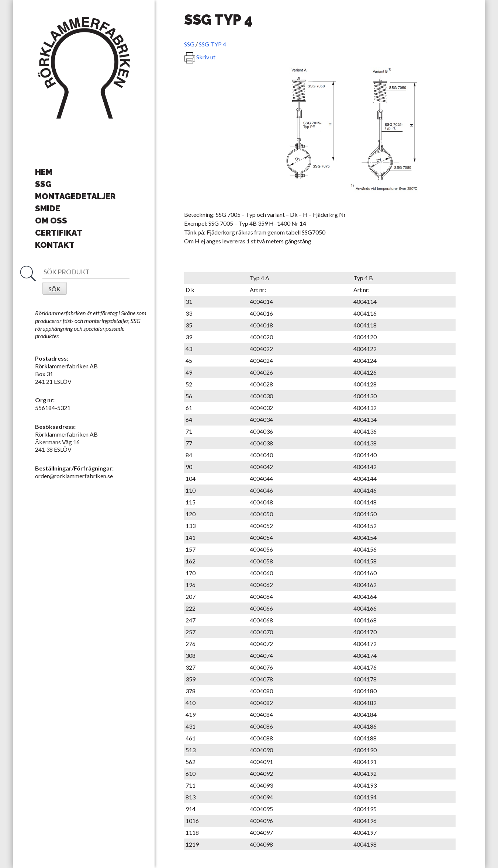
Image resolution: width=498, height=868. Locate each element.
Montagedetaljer (75, 196)
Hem (44, 172)
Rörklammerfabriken (84, 68)
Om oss (51, 221)
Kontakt (55, 245)
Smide (48, 208)
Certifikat (59, 233)
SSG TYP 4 (212, 44)
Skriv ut (206, 57)
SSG (43, 184)
